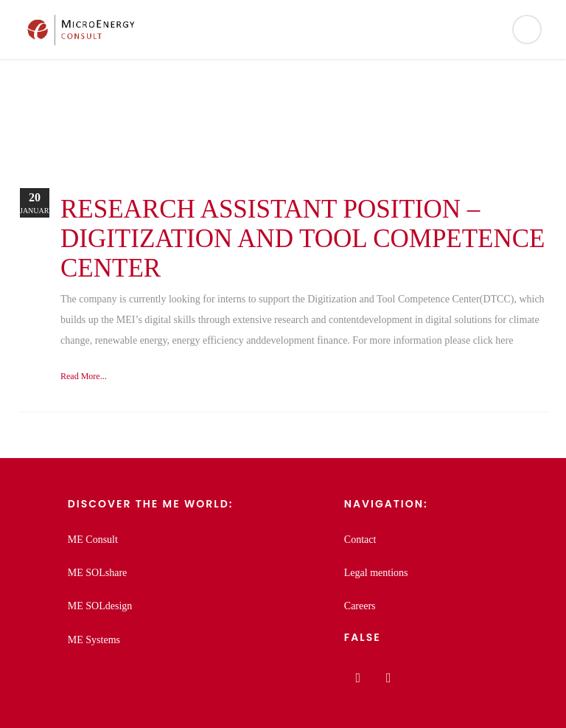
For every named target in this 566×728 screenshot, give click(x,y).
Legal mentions (376, 573)
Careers (360, 606)
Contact (360, 540)
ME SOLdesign (100, 606)
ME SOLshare (98, 573)
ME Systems (94, 640)
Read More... (84, 376)
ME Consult (93, 540)
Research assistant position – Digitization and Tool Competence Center (303, 239)
